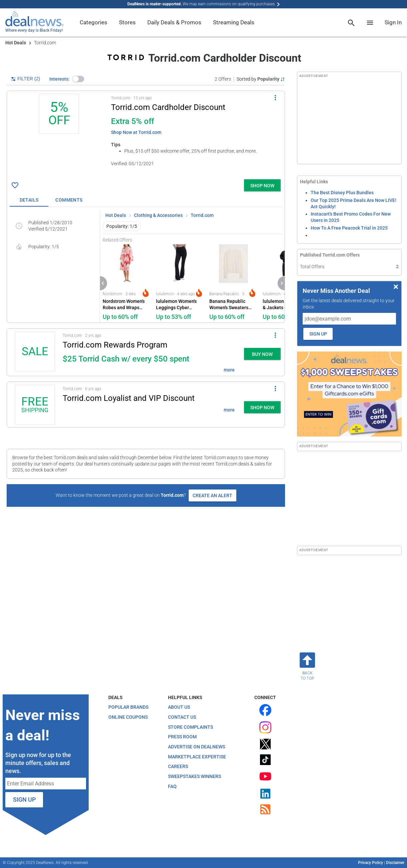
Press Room (182, 737)
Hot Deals (16, 43)
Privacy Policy (370, 863)
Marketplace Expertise (197, 757)
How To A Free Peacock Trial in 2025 (349, 228)
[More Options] (275, 98)
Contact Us (182, 717)
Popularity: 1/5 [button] (122, 226)
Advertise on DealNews (196, 747)
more (229, 370)
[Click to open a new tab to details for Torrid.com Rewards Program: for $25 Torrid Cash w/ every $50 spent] (35, 352)
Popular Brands (128, 707)
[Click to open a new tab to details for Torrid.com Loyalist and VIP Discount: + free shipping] (35, 405)
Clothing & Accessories (158, 215)
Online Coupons (128, 717)
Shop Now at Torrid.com (136, 132)
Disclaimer (395, 863)
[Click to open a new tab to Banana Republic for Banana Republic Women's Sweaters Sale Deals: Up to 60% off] (233, 283)
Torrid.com (202, 215)
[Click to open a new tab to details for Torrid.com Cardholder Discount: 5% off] (59, 135)
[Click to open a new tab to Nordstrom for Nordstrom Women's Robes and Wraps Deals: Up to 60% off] (127, 283)
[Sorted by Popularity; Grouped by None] (261, 79)
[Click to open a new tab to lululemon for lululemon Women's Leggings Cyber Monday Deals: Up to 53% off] (180, 283)
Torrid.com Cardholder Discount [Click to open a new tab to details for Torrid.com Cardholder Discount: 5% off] (168, 107)
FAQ (172, 786)
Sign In (393, 22)
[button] (78, 79)
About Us (179, 707)
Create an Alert (212, 495)
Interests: (59, 79)
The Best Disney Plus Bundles (342, 193)
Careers (178, 766)
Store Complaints (190, 727)
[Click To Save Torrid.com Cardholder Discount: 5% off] (15, 185)
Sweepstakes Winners (194, 776)
